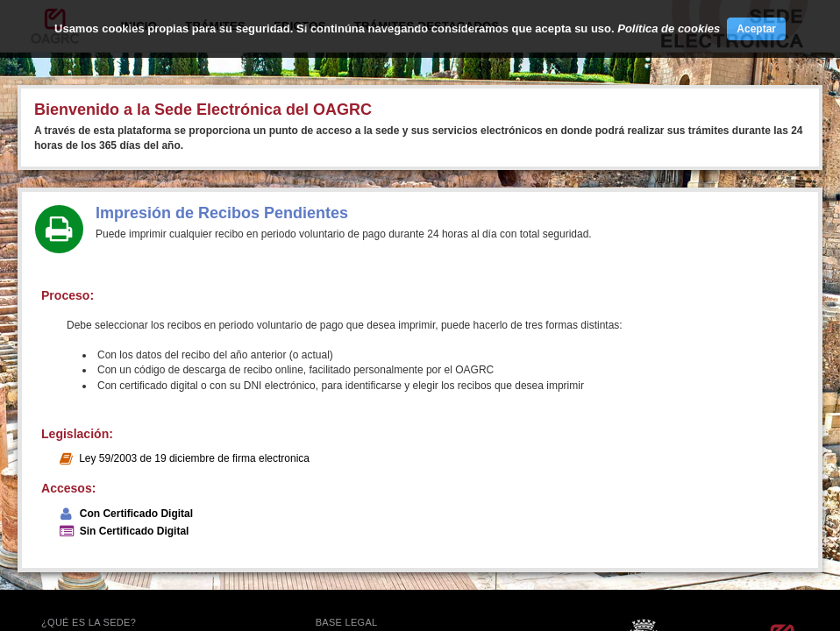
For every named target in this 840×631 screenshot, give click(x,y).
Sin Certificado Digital (135, 531)
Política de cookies (669, 28)
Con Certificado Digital (136, 514)
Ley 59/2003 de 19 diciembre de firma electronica (194, 458)
